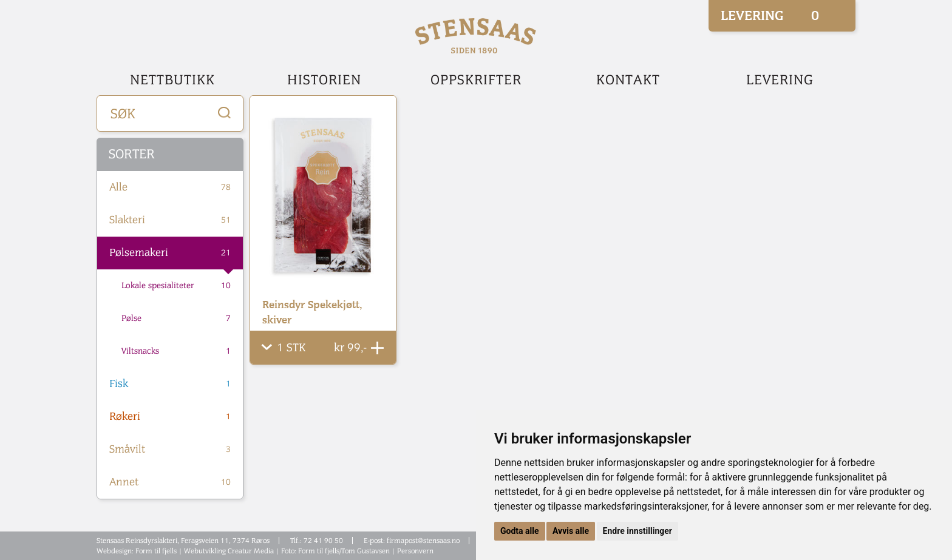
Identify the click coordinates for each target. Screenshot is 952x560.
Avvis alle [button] (571, 531)
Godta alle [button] (520, 531)
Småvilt (170, 450)
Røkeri (170, 417)
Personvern (415, 551)
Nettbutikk (172, 80)
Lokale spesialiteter (176, 286)
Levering (780, 80)
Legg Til (377, 348)
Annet (170, 482)
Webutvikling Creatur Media (229, 551)
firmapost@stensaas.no (423, 541)
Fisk (170, 384)
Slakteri (170, 220)
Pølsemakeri (170, 253)
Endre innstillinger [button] (637, 531)
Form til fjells (156, 551)
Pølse (176, 319)
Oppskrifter (476, 80)
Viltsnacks (176, 351)
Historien (324, 80)
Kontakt (628, 80)
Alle (170, 187)
